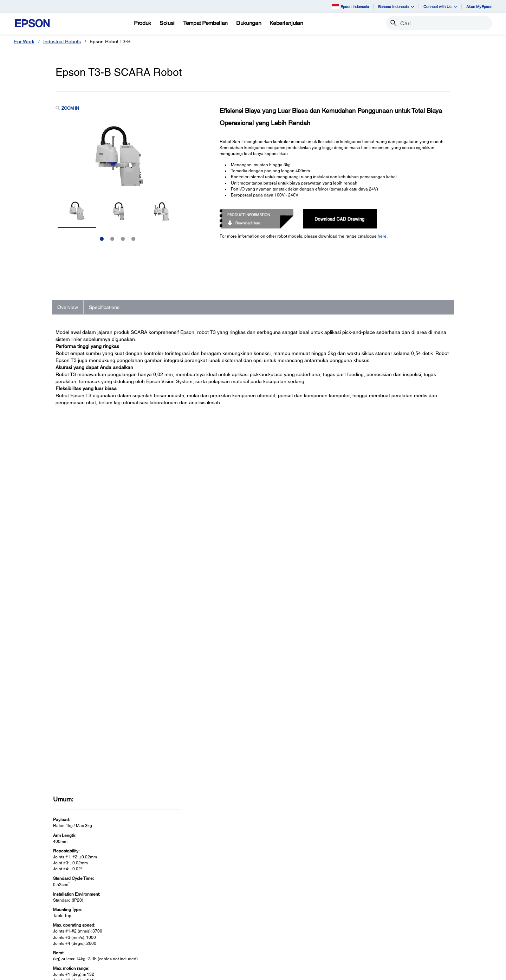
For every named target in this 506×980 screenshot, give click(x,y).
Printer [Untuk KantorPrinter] (152, 889)
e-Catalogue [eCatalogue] (247, 971)
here (382, 236)
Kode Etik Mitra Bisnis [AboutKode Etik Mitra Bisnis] (412, 909)
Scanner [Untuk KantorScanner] (154, 909)
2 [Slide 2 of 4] (112, 239)
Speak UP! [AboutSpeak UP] (400, 928)
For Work (24, 41)
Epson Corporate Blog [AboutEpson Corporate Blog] (413, 899)
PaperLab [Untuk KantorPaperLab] (155, 928)
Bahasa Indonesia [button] (396, 7)
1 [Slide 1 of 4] (102, 239)
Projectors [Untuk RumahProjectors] (34, 899)
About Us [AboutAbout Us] (398, 889)
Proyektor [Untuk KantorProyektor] (155, 899)
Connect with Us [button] (440, 7)
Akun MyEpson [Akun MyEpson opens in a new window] (479, 7)
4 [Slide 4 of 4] (133, 239)
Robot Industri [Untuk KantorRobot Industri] (160, 918)
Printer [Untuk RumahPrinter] (31, 889)
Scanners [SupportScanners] (277, 909)
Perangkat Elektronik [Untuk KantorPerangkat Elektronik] (168, 938)
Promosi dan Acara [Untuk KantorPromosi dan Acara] (166, 948)
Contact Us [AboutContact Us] (400, 918)
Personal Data (216, 971)
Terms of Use (184, 971)
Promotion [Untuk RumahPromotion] (35, 918)
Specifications (104, 307)
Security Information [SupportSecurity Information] (289, 938)
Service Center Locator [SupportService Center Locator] (292, 918)
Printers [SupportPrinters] (275, 889)
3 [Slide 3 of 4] (123, 239)
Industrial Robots (62, 41)
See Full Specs (76, 776)
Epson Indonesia (350, 6)
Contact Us (155, 971)
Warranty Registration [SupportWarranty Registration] (290, 928)
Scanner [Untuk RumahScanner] (33, 909)
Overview (68, 307)
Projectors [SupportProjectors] (278, 899)
